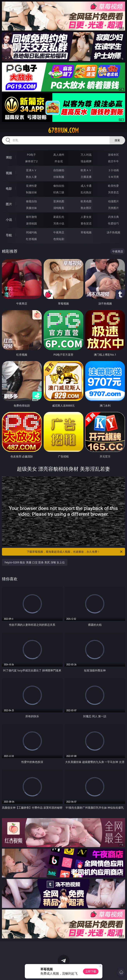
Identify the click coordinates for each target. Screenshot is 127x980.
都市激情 (31, 217)
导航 (9, 235)
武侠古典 (113, 217)
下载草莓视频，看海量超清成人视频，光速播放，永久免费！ (75, 552)
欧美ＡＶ (86, 170)
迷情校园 (31, 223)
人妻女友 (86, 217)
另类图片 (113, 208)
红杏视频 (31, 239)
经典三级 (59, 192)
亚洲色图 (59, 201)
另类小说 (59, 223)
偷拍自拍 (59, 186)
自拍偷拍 (59, 170)
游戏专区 (113, 155)
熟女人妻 (31, 177)
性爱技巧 (113, 223)
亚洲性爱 (31, 186)
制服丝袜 (31, 192)
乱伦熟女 (86, 192)
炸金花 (59, 161)
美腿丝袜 (31, 208)
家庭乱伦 (59, 217)
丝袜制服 (59, 177)
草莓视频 (86, 232)
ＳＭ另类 (113, 177)
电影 (9, 188)
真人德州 (59, 155)
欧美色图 (86, 201)
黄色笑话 (86, 223)
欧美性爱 (113, 186)
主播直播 (86, 177)
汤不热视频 (113, 232)
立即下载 (91, 971)
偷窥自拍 (31, 201)
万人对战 (86, 155)
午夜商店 (59, 232)
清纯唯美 (59, 208)
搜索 (117, 140)
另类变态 (113, 192)
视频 (9, 173)
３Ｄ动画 (113, 170)
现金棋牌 (86, 161)
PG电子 (32, 155)
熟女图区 (86, 208)
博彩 (9, 157)
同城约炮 (31, 232)
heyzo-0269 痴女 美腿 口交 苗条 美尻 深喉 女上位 (35, 562)
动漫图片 (113, 201)
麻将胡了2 (31, 161)
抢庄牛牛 (113, 161)
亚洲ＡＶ (31, 170)
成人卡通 (86, 186)
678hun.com (63, 130)
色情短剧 (59, 239)
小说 (9, 220)
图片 (9, 204)
